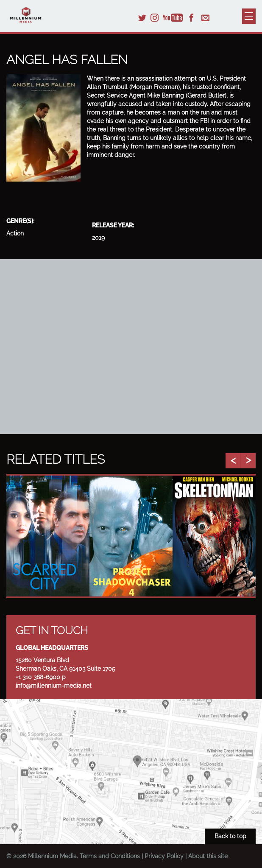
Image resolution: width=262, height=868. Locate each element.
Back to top (230, 836)
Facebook (191, 18)
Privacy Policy (164, 856)
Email (205, 18)
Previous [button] (233, 461)
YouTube (173, 18)
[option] (48, 536)
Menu (249, 16)
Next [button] (248, 461)
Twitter (142, 18)
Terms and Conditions (110, 856)
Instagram (155, 18)
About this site (208, 856)
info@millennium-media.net (54, 686)
